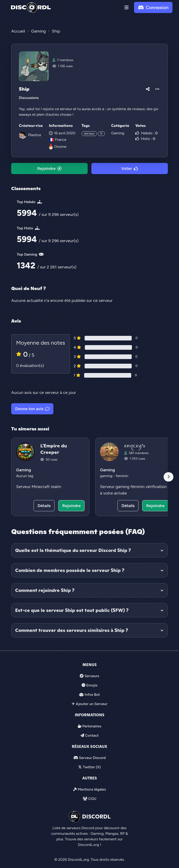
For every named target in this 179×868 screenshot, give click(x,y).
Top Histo (28, 228)
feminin (122, 476)
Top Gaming (30, 254)
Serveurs (92, 676)
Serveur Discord (92, 758)
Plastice (35, 135)
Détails (44, 506)
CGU (92, 799)
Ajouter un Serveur (92, 704)
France (58, 140)
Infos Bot (92, 695)
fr (101, 134)
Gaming (118, 133)
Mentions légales (92, 789)
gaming (107, 476)
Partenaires (92, 726)
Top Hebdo (29, 202)
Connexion (153, 7)
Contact (92, 735)
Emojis (92, 685)
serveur (89, 134)
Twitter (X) (92, 767)
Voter (130, 168)
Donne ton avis (32, 409)
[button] (127, 7)
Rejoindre (50, 168)
